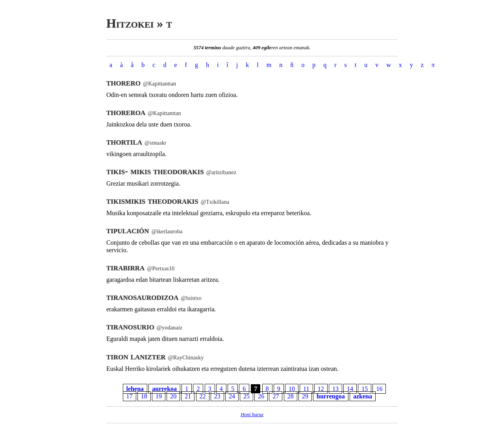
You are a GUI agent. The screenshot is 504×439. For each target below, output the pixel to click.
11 (306, 389)
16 (379, 389)
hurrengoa (331, 396)
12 (321, 389)
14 (350, 389)
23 (217, 396)
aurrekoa (164, 389)
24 (232, 396)
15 (365, 389)
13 (335, 389)
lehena (135, 389)
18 (144, 396)
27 (276, 396)
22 (203, 396)
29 (305, 396)
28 (291, 396)
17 (130, 396)
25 (246, 396)
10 (292, 389)
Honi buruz (252, 415)
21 (188, 396)
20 (173, 396)
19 (159, 396)
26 (261, 396)
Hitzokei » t (139, 23)
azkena (363, 396)
